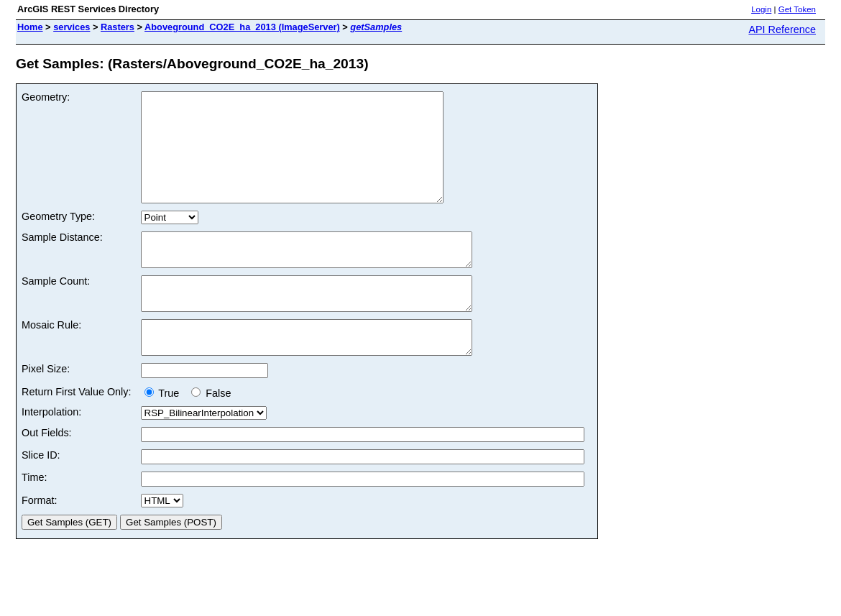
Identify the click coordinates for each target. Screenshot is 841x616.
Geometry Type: (58, 238)
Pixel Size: (46, 410)
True (165, 434)
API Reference (782, 29)
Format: (40, 541)
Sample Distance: (62, 259)
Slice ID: (41, 496)
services (72, 27)
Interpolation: (51, 453)
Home (30, 27)
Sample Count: (56, 309)
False (211, 434)
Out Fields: (47, 474)
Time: (34, 518)
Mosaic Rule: (51, 359)
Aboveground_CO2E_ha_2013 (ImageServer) (242, 27)
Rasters (118, 27)
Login (761, 9)
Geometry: (46, 97)
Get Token (797, 9)
